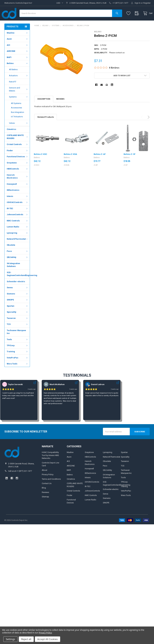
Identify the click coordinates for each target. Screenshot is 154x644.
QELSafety (17, 266)
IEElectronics (13, 199)
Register (147, 3)
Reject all (26, 639)
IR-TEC (17, 217)
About (45, 479)
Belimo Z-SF (129, 163)
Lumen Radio (17, 236)
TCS (17, 333)
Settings (10, 639)
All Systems (16, 112)
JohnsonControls (17, 223)
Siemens (17, 303)
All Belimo (13, 78)
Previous (142, 126)
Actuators (19, 84)
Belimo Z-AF (100, 163)
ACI (17, 54)
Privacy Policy (48, 483)
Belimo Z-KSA (70, 163)
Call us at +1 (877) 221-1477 (20, 480)
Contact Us (47, 492)
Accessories (16, 117)
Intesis (17, 205)
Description (44, 108)
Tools (17, 348)
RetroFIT (13, 91)
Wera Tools (17, 373)
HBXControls (17, 178)
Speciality (17, 321)
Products (12, 35)
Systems (18, 106)
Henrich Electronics (17, 185)
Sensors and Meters (19, 98)
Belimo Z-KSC (40, 163)
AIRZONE (17, 60)
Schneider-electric (16, 290)
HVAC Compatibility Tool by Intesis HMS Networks (50, 464)
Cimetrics (11, 138)
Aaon (17, 48)
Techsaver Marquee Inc (16, 341)
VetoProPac (17, 367)
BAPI (17, 66)
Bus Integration (18, 121)
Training (17, 360)
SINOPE (17, 309)
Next (148, 126)
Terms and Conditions (51, 488)
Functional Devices (17, 165)
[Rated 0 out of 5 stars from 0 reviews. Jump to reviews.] (107, 77)
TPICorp (17, 354)
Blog (44, 497)
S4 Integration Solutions (13, 274)
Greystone (17, 172)
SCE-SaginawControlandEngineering (18, 283)
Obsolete (11, 254)
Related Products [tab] (46, 126)
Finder (17, 159)
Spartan (17, 315)
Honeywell (17, 193)
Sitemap (45, 506)
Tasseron (17, 327)
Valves (19, 132)
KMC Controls (17, 230)
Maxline (17, 42)
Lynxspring (17, 242)
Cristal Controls (17, 153)
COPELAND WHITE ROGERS (18, 146)
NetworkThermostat (18, 248)
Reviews (60, 108)
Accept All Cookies (48, 639)
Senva (17, 296)
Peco (17, 260)
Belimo (17, 72)
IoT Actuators (17, 125)
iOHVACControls (17, 211)
